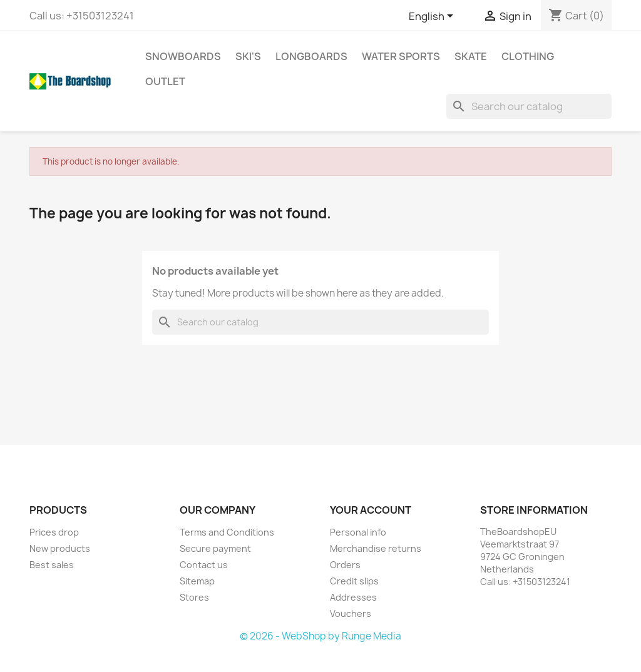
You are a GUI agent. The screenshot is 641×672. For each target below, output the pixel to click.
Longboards (311, 56)
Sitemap (197, 581)
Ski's (248, 56)
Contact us (204, 565)
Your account (371, 510)
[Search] (529, 106)
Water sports (401, 56)
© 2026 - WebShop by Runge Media (320, 636)
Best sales (52, 565)
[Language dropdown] (433, 17)
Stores (194, 597)
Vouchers (351, 613)
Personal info (358, 532)
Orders (345, 565)
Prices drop (54, 532)
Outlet (165, 81)
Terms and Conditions (227, 532)
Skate (471, 56)
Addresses (353, 597)
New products (60, 548)
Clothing (528, 56)
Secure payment (215, 548)
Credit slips (354, 581)
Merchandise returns (376, 548)
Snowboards (183, 56)
